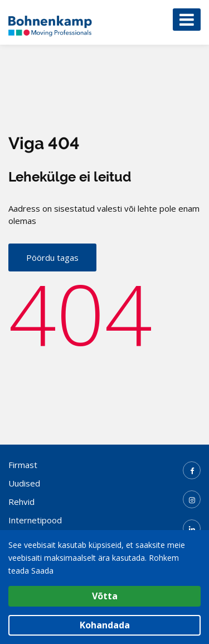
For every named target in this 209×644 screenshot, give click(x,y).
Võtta (105, 596)
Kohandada (105, 625)
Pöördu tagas (52, 257)
